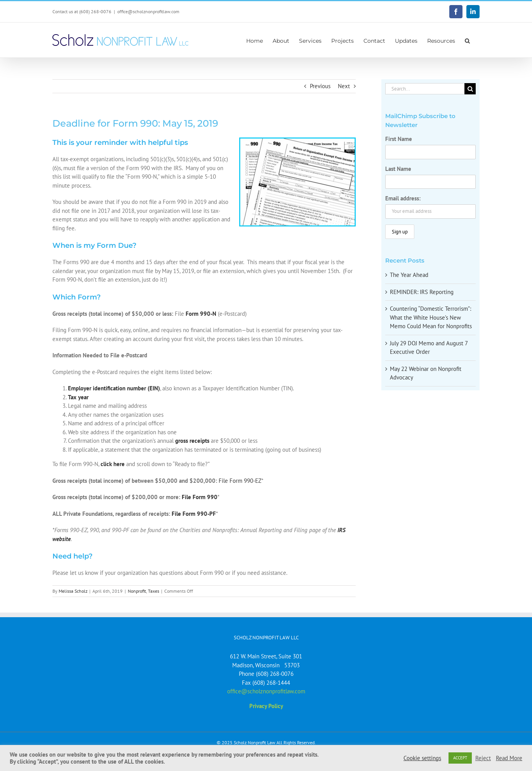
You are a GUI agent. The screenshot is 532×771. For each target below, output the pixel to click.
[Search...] (425, 89)
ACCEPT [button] (460, 758)
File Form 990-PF (194, 514)
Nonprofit (137, 591)
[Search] (470, 89)
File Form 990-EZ (240, 481)
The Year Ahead (409, 275)
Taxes (154, 591)
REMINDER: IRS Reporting (422, 292)
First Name (399, 139)
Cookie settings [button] (422, 758)
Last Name (398, 169)
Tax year (78, 397)
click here (113, 464)
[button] (467, 40)
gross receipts (192, 441)
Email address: (403, 198)
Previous (320, 86)
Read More (509, 758)
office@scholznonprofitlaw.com (148, 11)
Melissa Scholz (73, 591)
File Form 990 (200, 497)
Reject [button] (483, 758)
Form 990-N (201, 314)
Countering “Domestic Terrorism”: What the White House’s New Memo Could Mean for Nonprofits (431, 317)
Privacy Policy (266, 706)
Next (344, 86)
